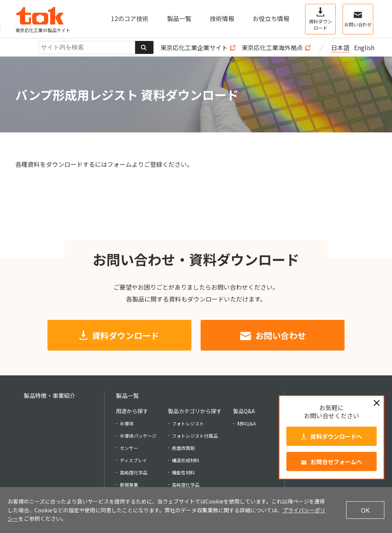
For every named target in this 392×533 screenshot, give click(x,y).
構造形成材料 (186, 460)
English (364, 47)
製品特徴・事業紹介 (50, 395)
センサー (129, 448)
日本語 (340, 47)
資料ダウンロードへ (336, 436)
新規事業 (129, 485)
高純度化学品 (134, 472)
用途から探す (132, 411)
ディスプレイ (133, 460)
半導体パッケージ (138, 436)
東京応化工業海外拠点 (272, 47)
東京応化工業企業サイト (194, 47)
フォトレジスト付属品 (195, 436)
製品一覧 (127, 395)
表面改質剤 (183, 448)
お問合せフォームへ (336, 462)
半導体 (127, 423)
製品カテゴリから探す (195, 411)
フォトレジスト (188, 423)
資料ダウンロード (126, 335)
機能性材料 (183, 472)
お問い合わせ (281, 335)
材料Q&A (246, 423)
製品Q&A (244, 411)
